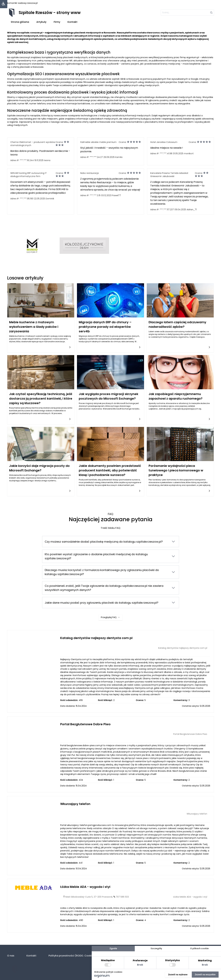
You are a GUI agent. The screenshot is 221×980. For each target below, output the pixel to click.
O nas (11, 956)
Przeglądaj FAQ (110, 616)
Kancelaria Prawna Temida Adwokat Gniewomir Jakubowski (169, 175)
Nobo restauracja (90, 173)
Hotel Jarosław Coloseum (164, 142)
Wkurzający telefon (75, 804)
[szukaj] (187, 13)
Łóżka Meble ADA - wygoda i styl (85, 887)
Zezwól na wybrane (178, 975)
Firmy (57, 22)
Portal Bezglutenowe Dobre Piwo (85, 724)
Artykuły (41, 22)
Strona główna (20, 22)
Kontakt (72, 22)
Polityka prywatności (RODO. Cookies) (72, 956)
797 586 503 (122, 897)
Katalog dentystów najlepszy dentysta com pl (96, 638)
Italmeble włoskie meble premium (98, 142)
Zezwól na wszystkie (205, 975)
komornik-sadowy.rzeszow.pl (22, 3)
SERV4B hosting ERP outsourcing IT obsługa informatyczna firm (29, 175)
